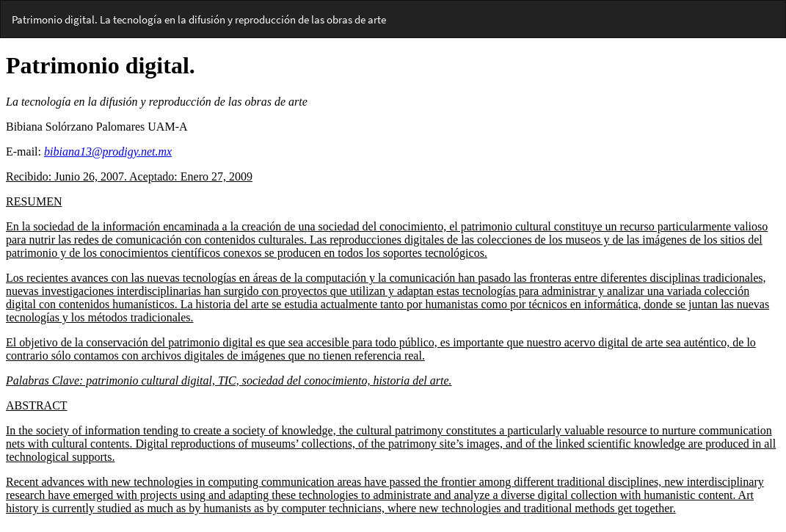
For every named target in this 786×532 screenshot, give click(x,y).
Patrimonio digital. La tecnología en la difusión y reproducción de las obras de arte (199, 19)
